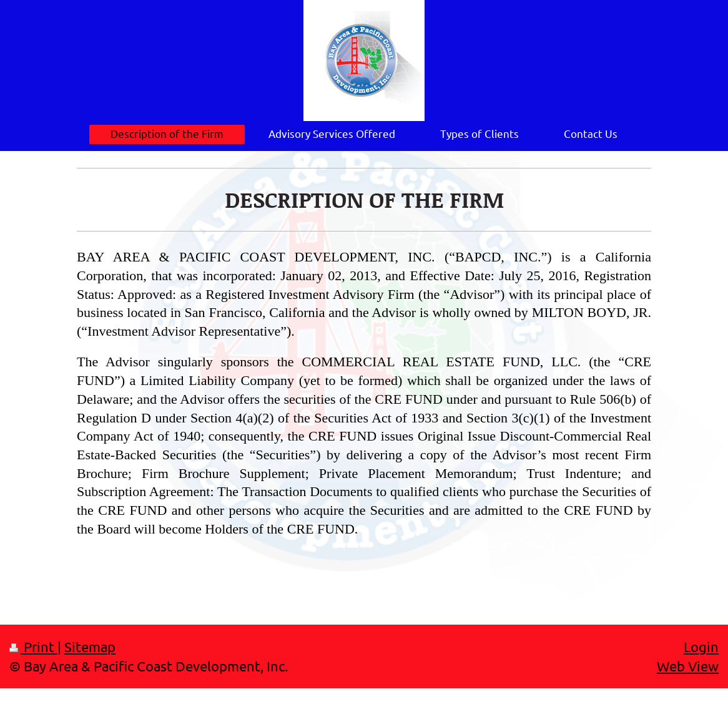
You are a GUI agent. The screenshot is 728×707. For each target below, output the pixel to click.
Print (33, 646)
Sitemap (90, 646)
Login (701, 646)
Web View (688, 666)
